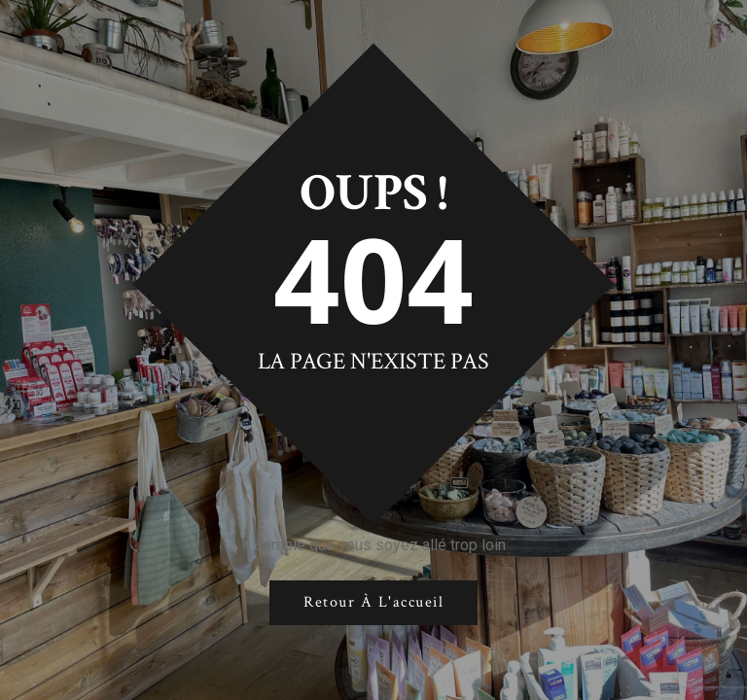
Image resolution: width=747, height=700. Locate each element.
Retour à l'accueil (373, 602)
